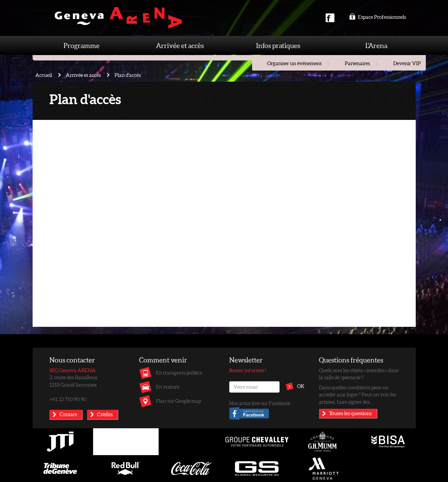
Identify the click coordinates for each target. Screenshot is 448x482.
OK (301, 386)
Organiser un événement (294, 63)
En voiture (168, 387)
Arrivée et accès (180, 45)
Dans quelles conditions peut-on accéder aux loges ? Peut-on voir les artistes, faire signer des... (357, 395)
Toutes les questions (350, 413)
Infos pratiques (278, 45)
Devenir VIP (407, 63)
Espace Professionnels (378, 17)
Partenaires (357, 63)
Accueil (44, 75)
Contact (68, 414)
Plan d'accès (128, 75)
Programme (82, 45)
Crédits (105, 414)
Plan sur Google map (178, 401)
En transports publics (179, 373)
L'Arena (376, 45)
